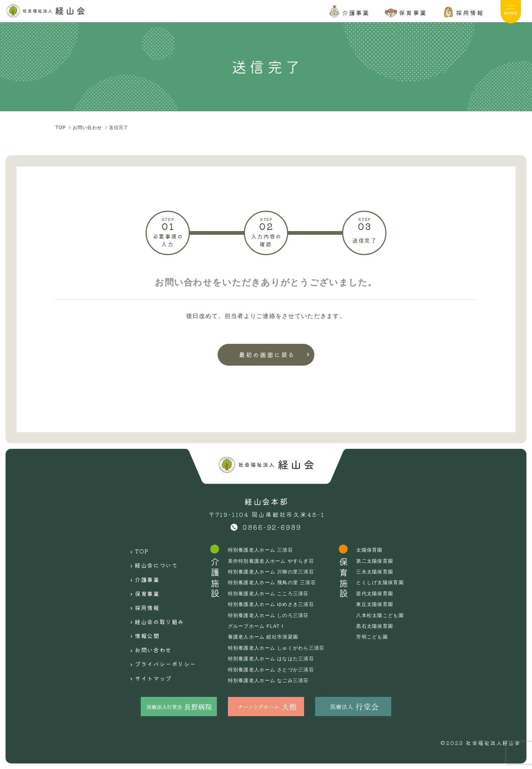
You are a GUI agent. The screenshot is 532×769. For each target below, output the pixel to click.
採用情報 (140, 596)
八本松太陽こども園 (388, 615)
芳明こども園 (380, 637)
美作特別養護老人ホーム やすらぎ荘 (274, 561)
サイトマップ (147, 654)
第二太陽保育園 (383, 561)
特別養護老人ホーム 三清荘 (262, 550)
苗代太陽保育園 (383, 593)
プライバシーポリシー (161, 643)
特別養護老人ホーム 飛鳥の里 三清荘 (275, 582)
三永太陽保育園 (383, 572)
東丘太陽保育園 (383, 604)
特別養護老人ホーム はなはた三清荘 (274, 658)
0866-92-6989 (272, 527)
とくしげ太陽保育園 (388, 582)
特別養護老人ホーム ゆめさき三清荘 (274, 604)
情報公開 (140, 619)
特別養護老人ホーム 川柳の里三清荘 (274, 572)
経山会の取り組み (154, 608)
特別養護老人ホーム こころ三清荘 (271, 593)
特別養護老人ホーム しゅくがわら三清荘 (279, 648)
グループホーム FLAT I (257, 626)
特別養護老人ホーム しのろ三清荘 (271, 615)
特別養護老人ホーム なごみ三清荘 (271, 680)
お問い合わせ (147, 631)
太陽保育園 (377, 550)
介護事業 (140, 573)
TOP (134, 550)
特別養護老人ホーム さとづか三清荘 (274, 670)
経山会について (150, 562)
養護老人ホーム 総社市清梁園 (265, 637)
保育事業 (140, 585)
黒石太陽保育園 (383, 626)
